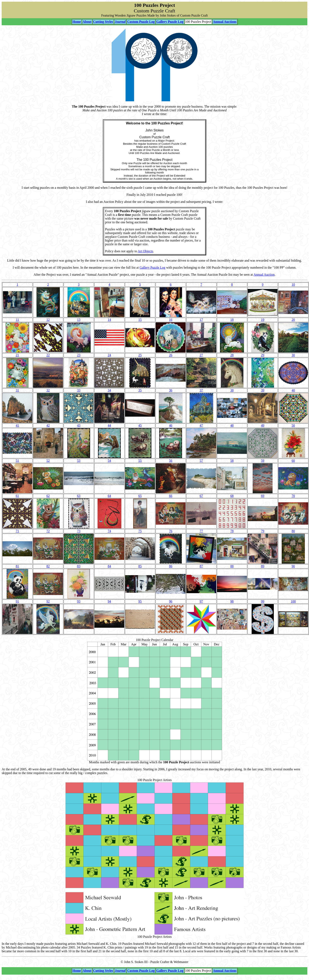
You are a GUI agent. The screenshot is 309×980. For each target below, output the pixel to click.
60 (293, 461)
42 (48, 425)
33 (79, 390)
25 (140, 355)
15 (140, 320)
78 (232, 531)
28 (232, 355)
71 (17, 531)
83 (79, 566)
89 (263, 566)
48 (232, 425)
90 (293, 566)
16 (171, 320)
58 (232, 461)
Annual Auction (264, 275)
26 (171, 355)
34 (109, 390)
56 (171, 461)
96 (171, 601)
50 (293, 425)
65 (140, 496)
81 (17, 566)
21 (17, 355)
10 (293, 284)
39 (263, 390)
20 (293, 320)
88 (232, 566)
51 (17, 461)
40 (293, 390)
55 (140, 461)
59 (263, 461)
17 (201, 320)
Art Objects (145, 251)
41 (17, 425)
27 (201, 355)
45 (140, 425)
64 (109, 496)
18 (232, 320)
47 (201, 425)
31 (17, 390)
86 (171, 566)
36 (171, 390)
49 (263, 425)
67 (201, 496)
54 (109, 461)
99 (263, 601)
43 (79, 425)
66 (171, 496)
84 (109, 566)
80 (293, 531)
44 (109, 425)
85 (140, 566)
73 (79, 531)
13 (79, 320)
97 (201, 601)
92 (48, 601)
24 (109, 355)
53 (79, 461)
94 (109, 601)
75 (140, 531)
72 (48, 531)
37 (201, 390)
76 (171, 531)
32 (48, 390)
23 (79, 355)
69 (263, 496)
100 (293, 601)
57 (201, 461)
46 (171, 425)
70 (293, 496)
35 (140, 390)
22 (48, 355)
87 (201, 566)
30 (293, 355)
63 (79, 496)
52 (48, 461)
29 (263, 355)
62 (48, 496)
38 (232, 390)
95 (140, 601)
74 (109, 531)
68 (232, 496)
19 (263, 320)
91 (17, 601)
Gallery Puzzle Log (152, 268)
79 (263, 531)
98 (232, 601)
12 (48, 320)
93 (79, 601)
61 (17, 496)
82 (48, 566)
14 (109, 320)
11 (17, 320)
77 (201, 531)
